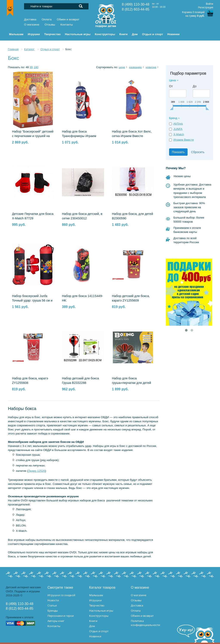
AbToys (178, 124)
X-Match (179, 134)
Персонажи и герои (61, 616)
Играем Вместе (184, 140)
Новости (53, 600)
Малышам (96, 595)
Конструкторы (99, 616)
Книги (93, 621)
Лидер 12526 (37, 471)
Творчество (97, 605)
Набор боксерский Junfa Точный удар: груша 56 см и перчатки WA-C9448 (32, 300)
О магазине (32, 25)
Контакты (67, 25)
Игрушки (95, 600)
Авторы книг (56, 621)
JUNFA (178, 129)
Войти (209, 4)
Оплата (47, 19)
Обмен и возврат (68, 19)
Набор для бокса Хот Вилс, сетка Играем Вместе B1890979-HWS (132, 136)
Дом (92, 626)
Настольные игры (101, 611)
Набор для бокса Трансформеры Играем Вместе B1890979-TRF (79, 136)
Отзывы (50, 25)
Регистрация (206, 8)
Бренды (53, 611)
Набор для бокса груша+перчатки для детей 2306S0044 (131, 383)
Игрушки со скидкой (61, 595)
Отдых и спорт (99, 631)
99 (31, 67)
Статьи (52, 605)
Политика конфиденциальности (145, 623)
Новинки (95, 636)
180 (36, 67)
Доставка (30, 19)
